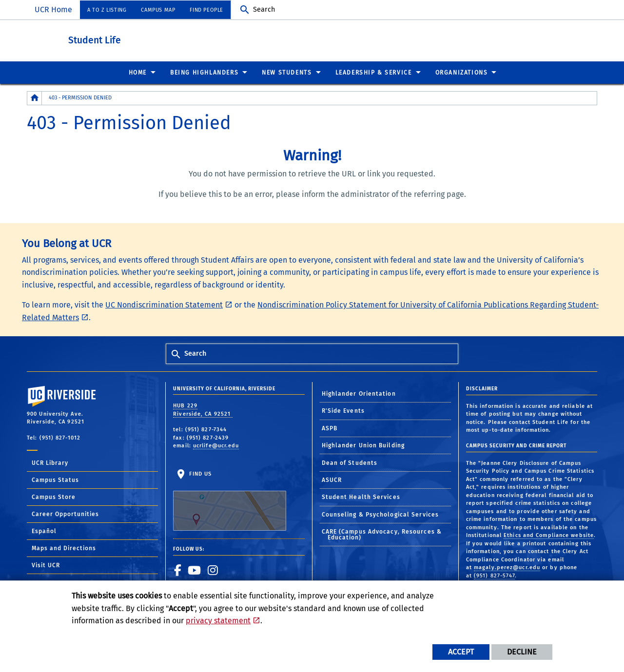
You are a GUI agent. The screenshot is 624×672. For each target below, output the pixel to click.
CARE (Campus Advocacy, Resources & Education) (382, 534)
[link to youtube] (195, 570)
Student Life (148, 38)
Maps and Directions (64, 548)
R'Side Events (343, 410)
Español (44, 531)
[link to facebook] (178, 570)
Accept (461, 652)
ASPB (330, 428)
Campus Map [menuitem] (158, 10)
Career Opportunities (65, 514)
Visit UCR (46, 565)
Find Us (230, 500)
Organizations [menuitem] (462, 72)
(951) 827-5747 (494, 575)
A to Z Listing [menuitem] (107, 10)
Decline (522, 652)
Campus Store (54, 497)
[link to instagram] (213, 570)
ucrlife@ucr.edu (216, 445)
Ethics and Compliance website (549, 535)
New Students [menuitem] (287, 72)
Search (264, 10)
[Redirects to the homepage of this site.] (35, 98)
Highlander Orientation (359, 393)
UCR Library (50, 462)
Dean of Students (350, 462)
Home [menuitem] (138, 72)
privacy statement (218, 621)
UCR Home (53, 10)
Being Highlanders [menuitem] (204, 72)
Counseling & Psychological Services (380, 514)
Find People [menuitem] (206, 10)
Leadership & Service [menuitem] (374, 72)
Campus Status (55, 480)
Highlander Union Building (363, 445)
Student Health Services (361, 497)
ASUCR (332, 480)
